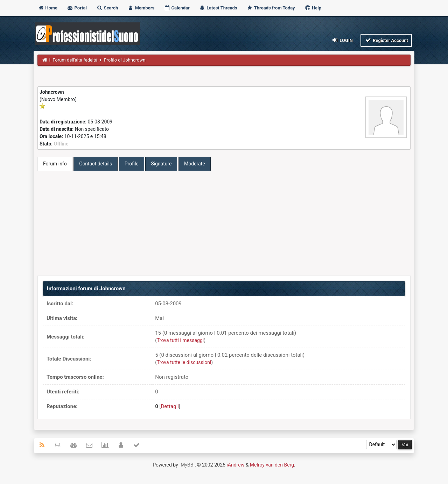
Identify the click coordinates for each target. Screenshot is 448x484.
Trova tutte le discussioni (184, 362)
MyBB (187, 465)
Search (107, 8)
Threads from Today (271, 8)
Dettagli (170, 406)
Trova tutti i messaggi (180, 340)
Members (141, 8)
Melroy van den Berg (272, 465)
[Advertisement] (224, 223)
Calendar (177, 8)
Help (313, 8)
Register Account (386, 40)
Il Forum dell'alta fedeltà (73, 60)
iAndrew (235, 465)
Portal (77, 8)
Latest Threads (218, 8)
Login (342, 40)
